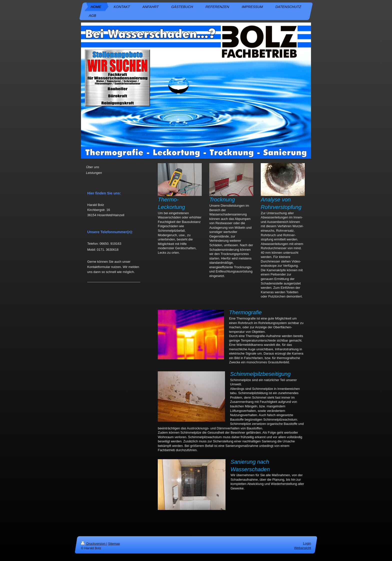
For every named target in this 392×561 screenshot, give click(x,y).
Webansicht (302, 548)
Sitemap (114, 544)
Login (307, 543)
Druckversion (94, 544)
